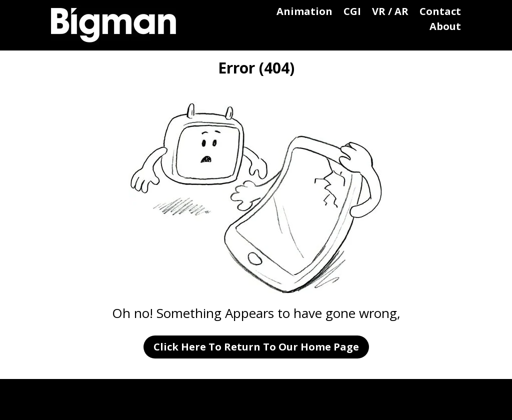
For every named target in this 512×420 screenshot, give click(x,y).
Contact (440, 13)
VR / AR (390, 13)
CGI (352, 13)
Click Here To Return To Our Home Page (256, 347)
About (445, 28)
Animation (304, 13)
